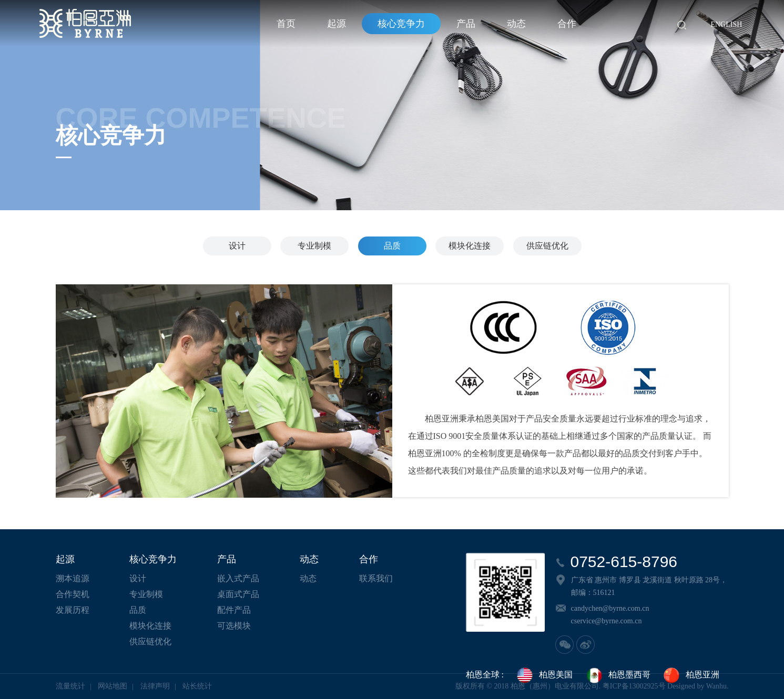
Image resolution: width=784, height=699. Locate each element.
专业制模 (314, 246)
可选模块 (234, 626)
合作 (567, 24)
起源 (337, 24)
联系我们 (376, 578)
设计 (237, 246)
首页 (286, 24)
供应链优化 (547, 246)
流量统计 (70, 686)
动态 (516, 24)
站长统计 (197, 686)
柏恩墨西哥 (618, 675)
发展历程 (73, 610)
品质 (392, 246)
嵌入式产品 (238, 578)
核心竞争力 (401, 24)
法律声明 (155, 686)
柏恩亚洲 (691, 675)
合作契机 (73, 594)
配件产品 (234, 610)
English (726, 24)
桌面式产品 (238, 594)
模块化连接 (470, 246)
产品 (466, 24)
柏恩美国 (544, 675)
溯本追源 (73, 578)
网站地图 (113, 686)
